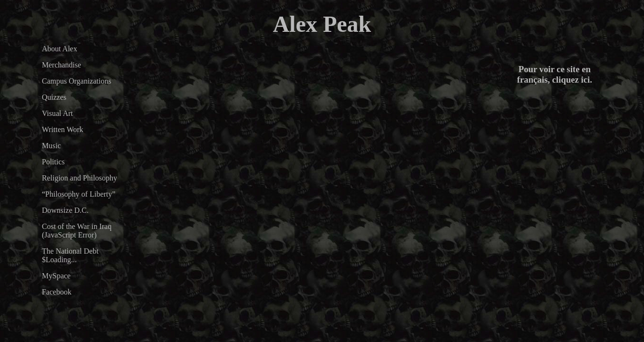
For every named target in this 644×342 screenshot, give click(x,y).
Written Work (63, 129)
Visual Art (57, 113)
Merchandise (62, 65)
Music (51, 146)
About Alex (59, 49)
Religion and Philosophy (79, 178)
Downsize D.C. (65, 210)
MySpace (56, 276)
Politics (53, 162)
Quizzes (54, 97)
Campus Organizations (77, 81)
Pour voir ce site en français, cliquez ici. (555, 74)
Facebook (57, 292)
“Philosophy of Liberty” (79, 194)
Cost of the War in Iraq (77, 226)
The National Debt (70, 251)
